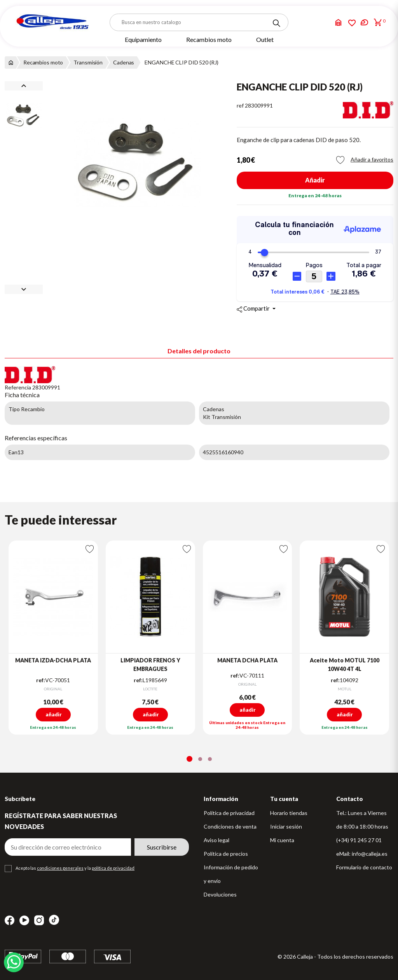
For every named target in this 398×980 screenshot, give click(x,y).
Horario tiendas (289, 813)
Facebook (10, 920)
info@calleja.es (370, 854)
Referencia (18, 387)
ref (240, 105)
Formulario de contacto (364, 867)
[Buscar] (199, 22)
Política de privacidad (229, 813)
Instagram (39, 920)
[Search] (276, 23)
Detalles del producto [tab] (199, 351)
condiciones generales (60, 868)
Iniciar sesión (286, 826)
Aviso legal (216, 840)
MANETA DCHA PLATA (247, 660)
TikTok (54, 920)
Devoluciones (220, 894)
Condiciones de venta (230, 826)
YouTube (24, 920)
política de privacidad (113, 868)
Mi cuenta (282, 840)
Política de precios (226, 854)
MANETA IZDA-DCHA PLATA (53, 660)
